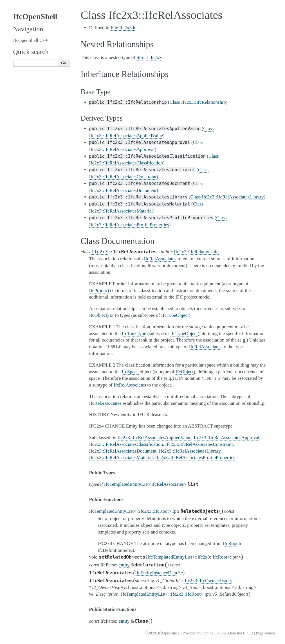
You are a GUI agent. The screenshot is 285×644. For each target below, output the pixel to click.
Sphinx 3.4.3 (212, 633)
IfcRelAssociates (168, 484)
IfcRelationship (204, 252)
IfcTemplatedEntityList (126, 484)
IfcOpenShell (35, 16)
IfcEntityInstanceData (156, 573)
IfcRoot (161, 511)
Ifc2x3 (100, 252)
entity (124, 565)
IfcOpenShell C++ (31, 40)
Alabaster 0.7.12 (240, 633)
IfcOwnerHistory (216, 581)
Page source (265, 633)
